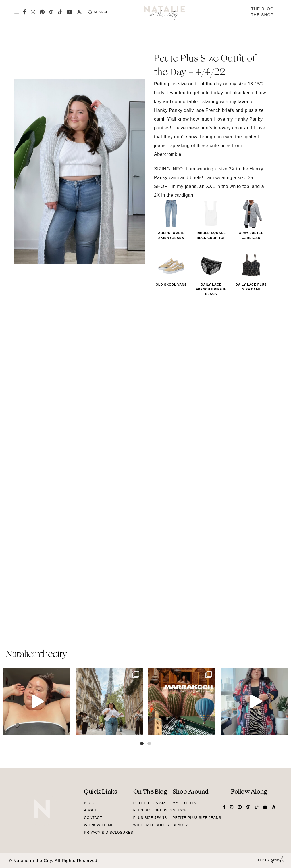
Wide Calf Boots (151, 825)
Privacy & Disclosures (108, 833)
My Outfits (184, 803)
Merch (180, 810)
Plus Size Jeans (150, 818)
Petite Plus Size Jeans (197, 818)
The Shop (262, 15)
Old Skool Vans (171, 285)
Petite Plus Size (151, 803)
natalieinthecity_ (39, 655)
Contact (93, 818)
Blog (89, 803)
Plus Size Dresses (153, 810)
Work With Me (99, 825)
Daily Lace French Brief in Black (211, 289)
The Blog (262, 9)
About (90, 810)
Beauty (180, 825)
